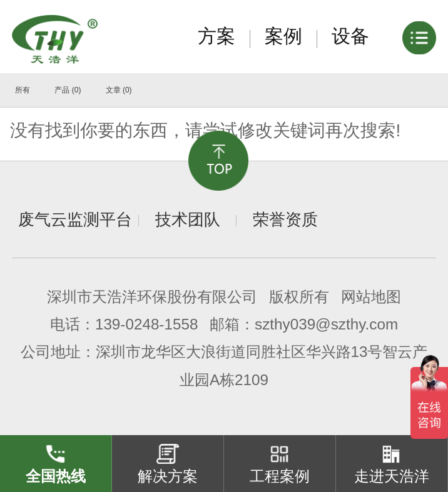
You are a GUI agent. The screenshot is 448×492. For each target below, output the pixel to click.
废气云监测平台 (75, 219)
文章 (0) (119, 90)
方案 (216, 36)
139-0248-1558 (147, 324)
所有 (23, 90)
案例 (283, 36)
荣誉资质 (285, 219)
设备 (350, 36)
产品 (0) (68, 90)
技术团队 (188, 219)
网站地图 (371, 297)
